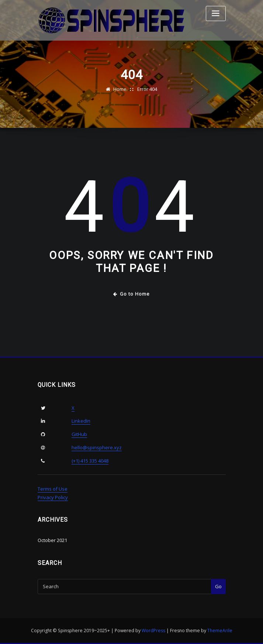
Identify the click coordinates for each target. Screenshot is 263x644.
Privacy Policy (53, 497)
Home (120, 89)
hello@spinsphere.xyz (97, 447)
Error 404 (147, 89)
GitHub (79, 434)
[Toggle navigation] (216, 13)
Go (218, 586)
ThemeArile (220, 631)
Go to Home (131, 294)
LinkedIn (81, 421)
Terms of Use (53, 489)
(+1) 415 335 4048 (90, 461)
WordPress (153, 631)
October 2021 (52, 540)
